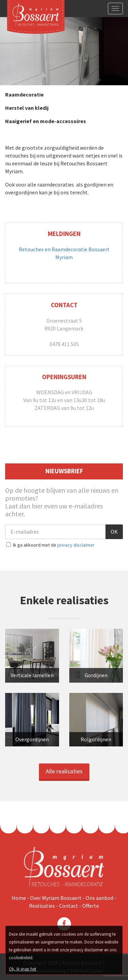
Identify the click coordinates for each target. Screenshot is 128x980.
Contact (69, 906)
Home (19, 898)
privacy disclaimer (76, 545)
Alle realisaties (64, 771)
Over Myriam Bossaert (56, 898)
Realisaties (42, 906)
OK (114, 532)
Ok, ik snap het (23, 969)
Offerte (91, 906)
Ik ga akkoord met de (50, 545)
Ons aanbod (100, 898)
